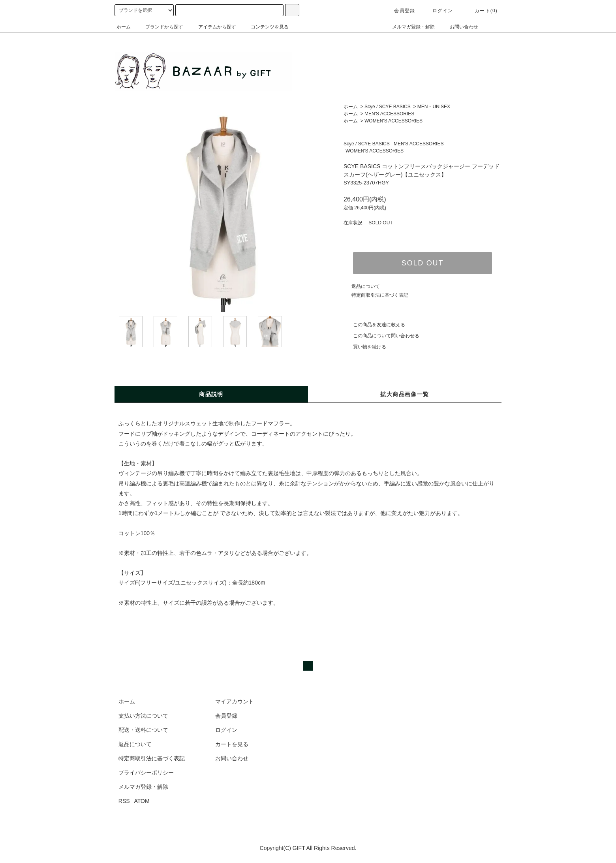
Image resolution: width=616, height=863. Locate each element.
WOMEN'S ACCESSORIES (393, 121)
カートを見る (232, 744)
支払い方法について (143, 716)
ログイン (438, 11)
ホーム (124, 27)
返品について (366, 286)
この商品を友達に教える (374, 325)
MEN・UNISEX (434, 107)
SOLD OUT (423, 263)
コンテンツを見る (265, 27)
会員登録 (400, 11)
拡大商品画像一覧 (405, 394)
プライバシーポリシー (146, 773)
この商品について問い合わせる (381, 336)
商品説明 (211, 394)
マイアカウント (235, 701)
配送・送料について (143, 730)
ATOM (142, 801)
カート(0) (481, 11)
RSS (124, 801)
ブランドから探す (160, 27)
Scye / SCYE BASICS (388, 107)
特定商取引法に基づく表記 (380, 295)
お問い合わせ (459, 27)
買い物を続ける (365, 347)
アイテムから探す (212, 27)
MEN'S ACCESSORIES (389, 114)
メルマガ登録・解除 (409, 27)
